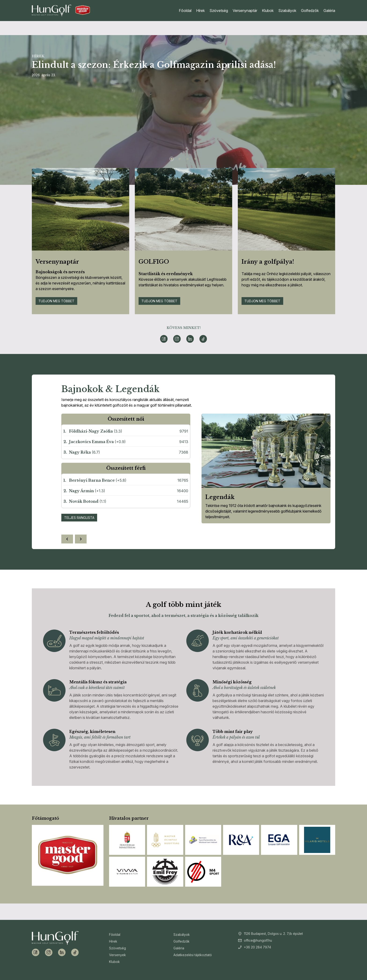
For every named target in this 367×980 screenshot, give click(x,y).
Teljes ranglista (79, 518)
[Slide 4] (195, 159)
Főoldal (185, 11)
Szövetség (219, 11)
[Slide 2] (180, 159)
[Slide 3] (187, 159)
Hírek (200, 11)
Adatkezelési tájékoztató (193, 955)
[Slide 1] (172, 159)
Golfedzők (310, 11)
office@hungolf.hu (258, 940)
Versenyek (117, 955)
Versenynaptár (245, 11)
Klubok (268, 11)
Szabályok (287, 11)
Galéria (329, 11)
